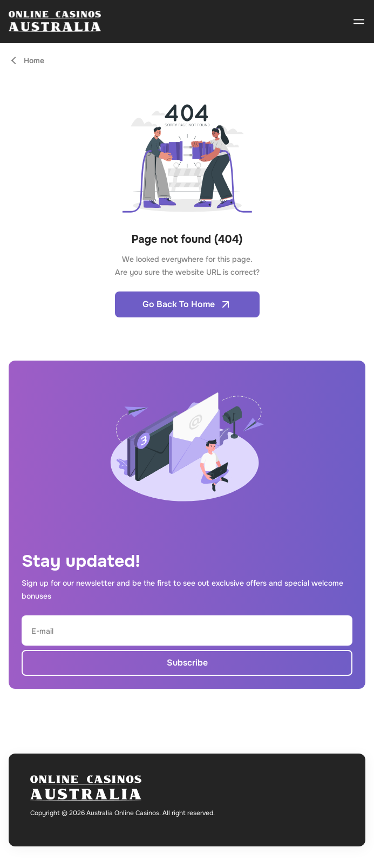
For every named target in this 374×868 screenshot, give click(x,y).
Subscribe (187, 663)
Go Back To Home (187, 304)
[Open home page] (55, 22)
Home (34, 60)
